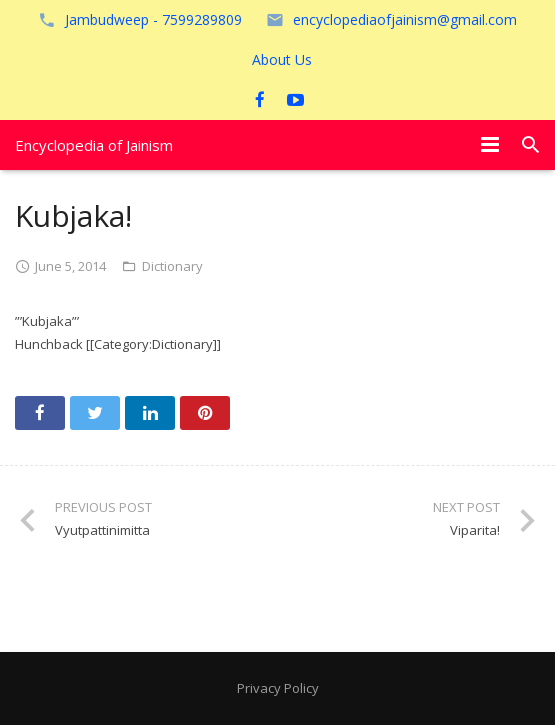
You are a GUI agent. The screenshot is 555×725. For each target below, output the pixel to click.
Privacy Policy (278, 688)
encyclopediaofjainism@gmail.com (405, 19)
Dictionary (172, 266)
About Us (282, 59)
